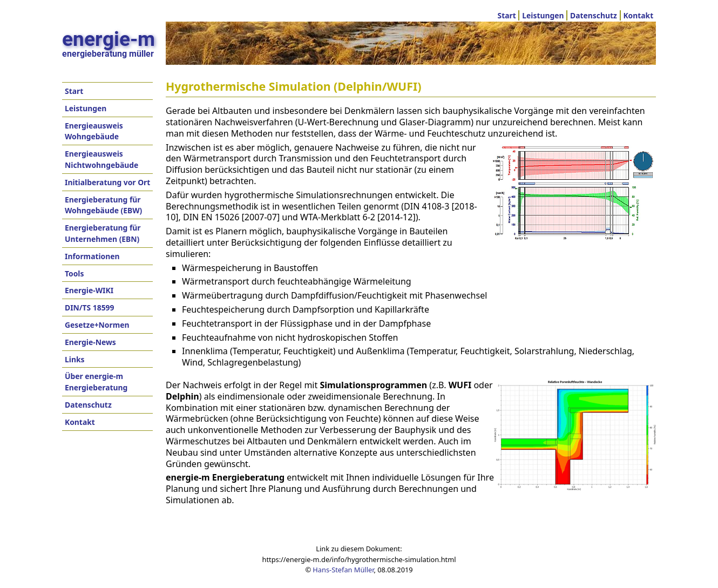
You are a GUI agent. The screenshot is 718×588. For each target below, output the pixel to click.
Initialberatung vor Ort (107, 182)
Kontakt (638, 15)
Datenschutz (594, 15)
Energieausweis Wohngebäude (94, 131)
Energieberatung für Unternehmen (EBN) (103, 233)
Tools (74, 273)
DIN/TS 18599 (89, 307)
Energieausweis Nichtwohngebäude (101, 159)
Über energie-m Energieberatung (96, 382)
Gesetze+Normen (97, 325)
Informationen (92, 256)
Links (74, 359)
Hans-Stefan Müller (343, 570)
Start (507, 15)
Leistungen (543, 15)
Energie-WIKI (89, 290)
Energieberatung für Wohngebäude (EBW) (103, 205)
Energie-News (90, 342)
